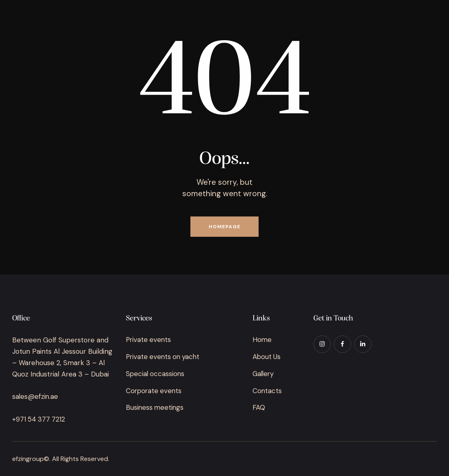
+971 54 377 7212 (39, 419)
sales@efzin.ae (36, 396)
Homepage (224, 227)
